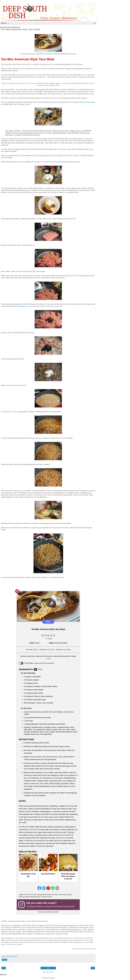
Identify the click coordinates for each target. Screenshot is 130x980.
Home (48, 968)
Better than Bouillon (21, 306)
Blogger (52, 978)
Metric (41, 669)
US (35, 669)
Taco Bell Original (78, 75)
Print (48, 622)
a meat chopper (28, 245)
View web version (48, 972)
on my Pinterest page (56, 577)
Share (4, 960)
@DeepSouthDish (36, 906)
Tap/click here (43, 921)
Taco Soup (73, 102)
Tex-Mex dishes (90, 102)
